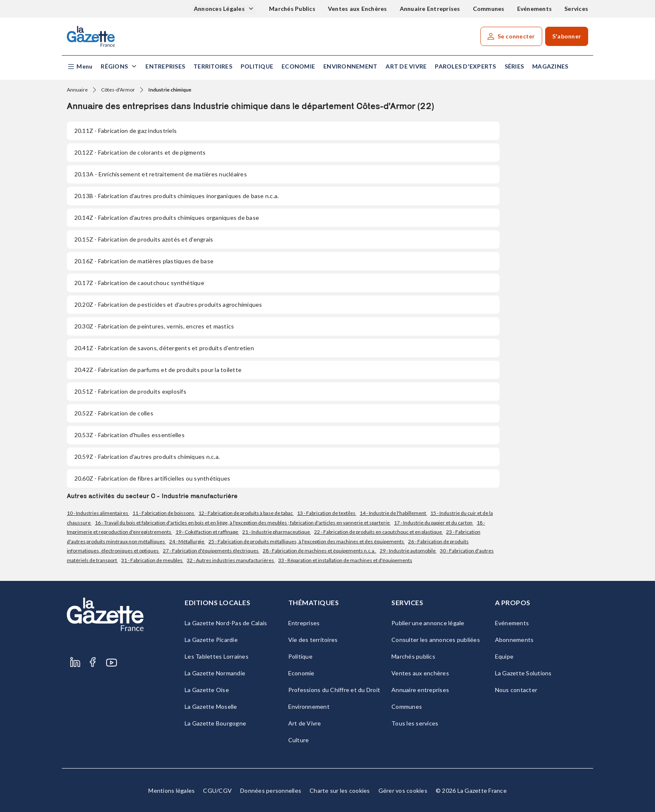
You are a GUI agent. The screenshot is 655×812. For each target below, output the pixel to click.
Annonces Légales (220, 9)
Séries (514, 66)
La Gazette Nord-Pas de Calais (226, 623)
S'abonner (567, 36)
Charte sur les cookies (340, 790)
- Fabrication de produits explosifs (130, 391)
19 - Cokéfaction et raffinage (207, 532)
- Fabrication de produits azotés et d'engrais (144, 239)
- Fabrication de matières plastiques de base (144, 261)
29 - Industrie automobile (408, 551)
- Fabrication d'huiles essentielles (129, 435)
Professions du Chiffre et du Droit (334, 690)
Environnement (350, 66)
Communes (489, 9)
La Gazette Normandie (215, 673)
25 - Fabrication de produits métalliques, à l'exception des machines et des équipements (307, 541)
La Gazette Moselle (211, 706)
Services (576, 9)
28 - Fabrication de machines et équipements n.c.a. (320, 551)
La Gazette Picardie (211, 640)
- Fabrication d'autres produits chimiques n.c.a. (147, 457)
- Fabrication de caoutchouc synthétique (139, 283)
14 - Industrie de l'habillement (393, 513)
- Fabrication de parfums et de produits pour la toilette (158, 370)
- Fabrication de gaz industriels (126, 131)
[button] (80, 67)
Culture (299, 740)
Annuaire (77, 90)
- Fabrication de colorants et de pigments (140, 152)
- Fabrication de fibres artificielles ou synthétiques (152, 478)
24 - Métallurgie (187, 541)
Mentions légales (171, 790)
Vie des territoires (313, 640)
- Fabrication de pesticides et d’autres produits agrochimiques (168, 304)
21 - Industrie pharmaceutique (277, 532)
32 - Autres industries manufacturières (231, 560)
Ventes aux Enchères (358, 9)
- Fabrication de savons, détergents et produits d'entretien (164, 348)
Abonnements (514, 640)
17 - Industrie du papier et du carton (434, 523)
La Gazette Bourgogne (215, 723)
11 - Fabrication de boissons (164, 513)
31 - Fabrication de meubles (152, 560)
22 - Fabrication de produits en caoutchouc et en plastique (378, 532)
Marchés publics (413, 656)
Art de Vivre (406, 66)
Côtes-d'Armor (118, 90)
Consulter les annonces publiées (436, 640)
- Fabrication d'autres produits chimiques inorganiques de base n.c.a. (176, 196)
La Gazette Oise (207, 690)
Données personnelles (271, 790)
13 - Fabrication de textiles (327, 513)
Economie (298, 66)
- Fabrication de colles (114, 413)
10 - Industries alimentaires (98, 513)
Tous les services (415, 723)
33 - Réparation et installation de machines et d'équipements (345, 560)
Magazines (550, 66)
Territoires (213, 66)
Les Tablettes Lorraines (217, 656)
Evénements (535, 9)
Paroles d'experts (465, 66)
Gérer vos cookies (403, 790)
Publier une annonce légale (428, 623)
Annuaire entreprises (420, 690)
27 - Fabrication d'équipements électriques (211, 551)
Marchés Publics (292, 9)
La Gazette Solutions (523, 673)
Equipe (504, 656)
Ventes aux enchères (420, 673)
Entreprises (165, 66)
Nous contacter (516, 690)
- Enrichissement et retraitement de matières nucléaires (161, 174)
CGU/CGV (217, 790)
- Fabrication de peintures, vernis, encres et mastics (154, 326)
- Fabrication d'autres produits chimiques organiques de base (167, 218)
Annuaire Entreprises (430, 9)
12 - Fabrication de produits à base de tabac (246, 513)
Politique (257, 66)
